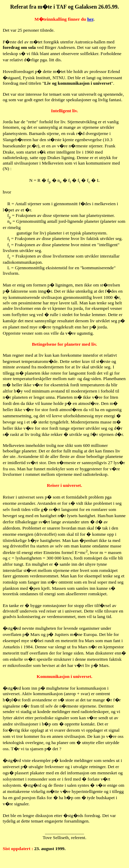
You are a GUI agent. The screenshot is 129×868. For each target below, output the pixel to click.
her (90, 19)
